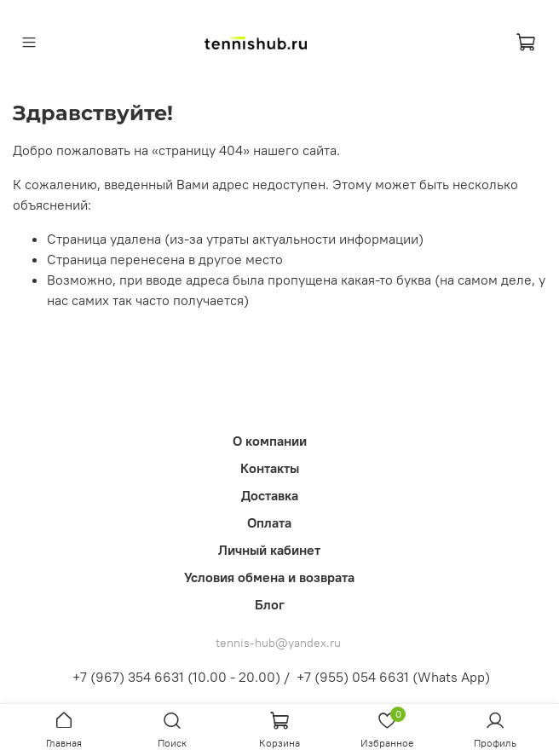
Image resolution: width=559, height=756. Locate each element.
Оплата (269, 522)
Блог (270, 604)
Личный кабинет (269, 550)
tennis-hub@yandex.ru (278, 643)
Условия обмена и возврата (269, 577)
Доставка (270, 495)
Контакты (270, 468)
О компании (270, 441)
